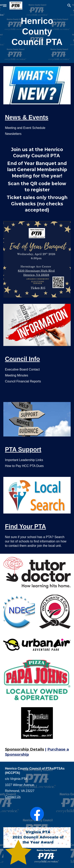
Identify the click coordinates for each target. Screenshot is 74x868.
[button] (5, 5)
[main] (37, 31)
